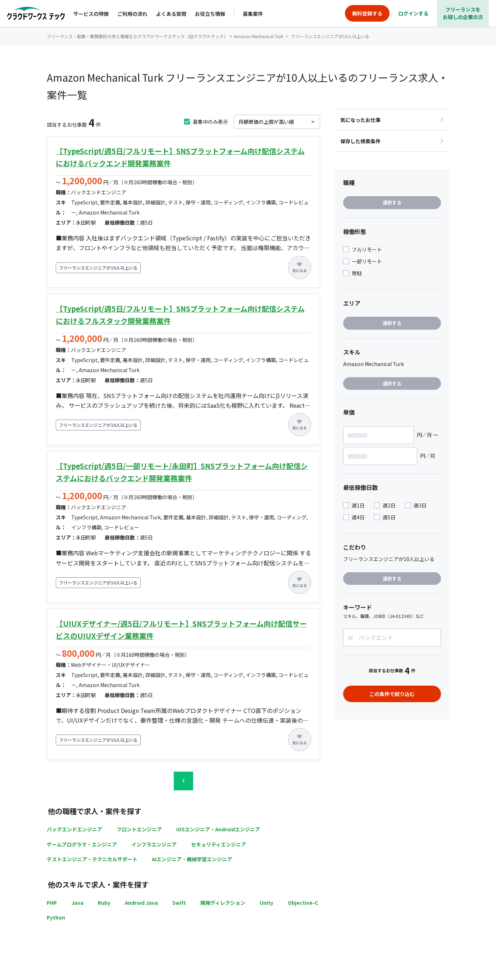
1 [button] (183, 781)
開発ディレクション (223, 903)
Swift (179, 903)
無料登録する (367, 13)
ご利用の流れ (132, 14)
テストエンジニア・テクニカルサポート (92, 859)
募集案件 (253, 14)
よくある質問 (171, 14)
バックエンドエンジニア (74, 829)
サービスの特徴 (91, 14)
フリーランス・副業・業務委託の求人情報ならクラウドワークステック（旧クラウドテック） (137, 36)
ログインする (413, 13)
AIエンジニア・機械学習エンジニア (192, 859)
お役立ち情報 (210, 14)
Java (77, 903)
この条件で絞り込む (392, 694)
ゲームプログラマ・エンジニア (82, 844)
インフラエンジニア (154, 844)
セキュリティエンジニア (219, 844)
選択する (392, 202)
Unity (267, 903)
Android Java (141, 903)
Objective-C (303, 903)
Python (56, 917)
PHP (52, 903)
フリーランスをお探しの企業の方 (463, 13)
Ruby (104, 903)
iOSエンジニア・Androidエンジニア (218, 829)
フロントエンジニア (139, 829)
